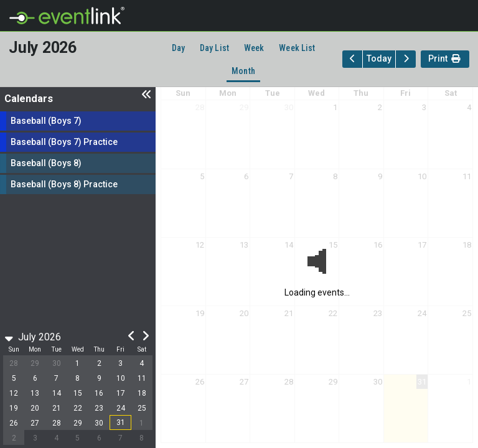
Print (445, 60)
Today (379, 58)
